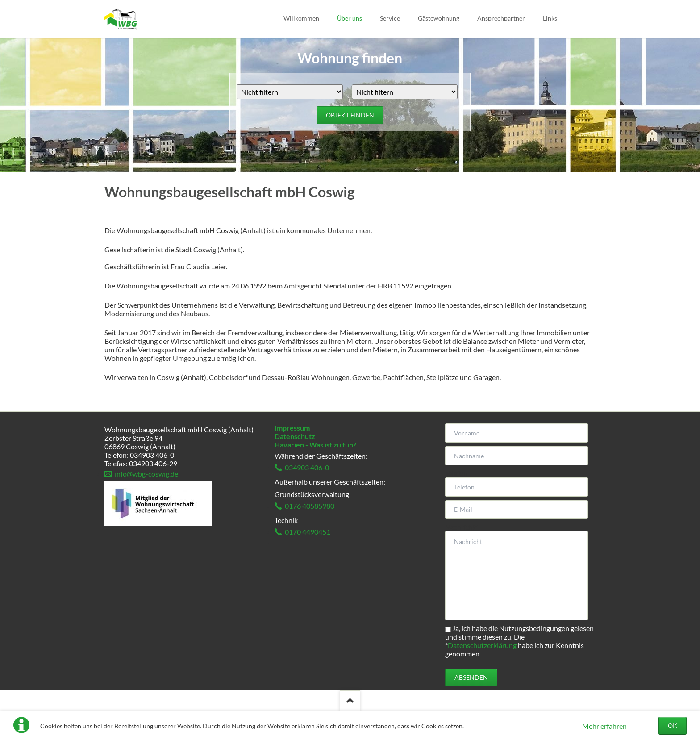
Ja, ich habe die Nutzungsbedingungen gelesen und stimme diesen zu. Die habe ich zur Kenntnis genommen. (519, 641)
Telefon (456, 473)
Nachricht (462, 527)
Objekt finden (350, 115)
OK (673, 725)
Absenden (471, 677)
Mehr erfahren (604, 726)
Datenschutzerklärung (482, 645)
